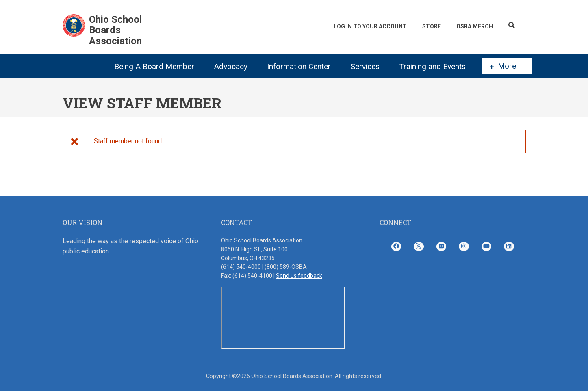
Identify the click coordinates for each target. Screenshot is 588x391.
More (503, 66)
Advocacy (231, 66)
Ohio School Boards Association (115, 30)
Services (365, 66)
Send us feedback (299, 276)
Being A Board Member (154, 66)
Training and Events (432, 66)
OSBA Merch (475, 26)
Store (432, 26)
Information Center (299, 66)
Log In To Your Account (370, 26)
